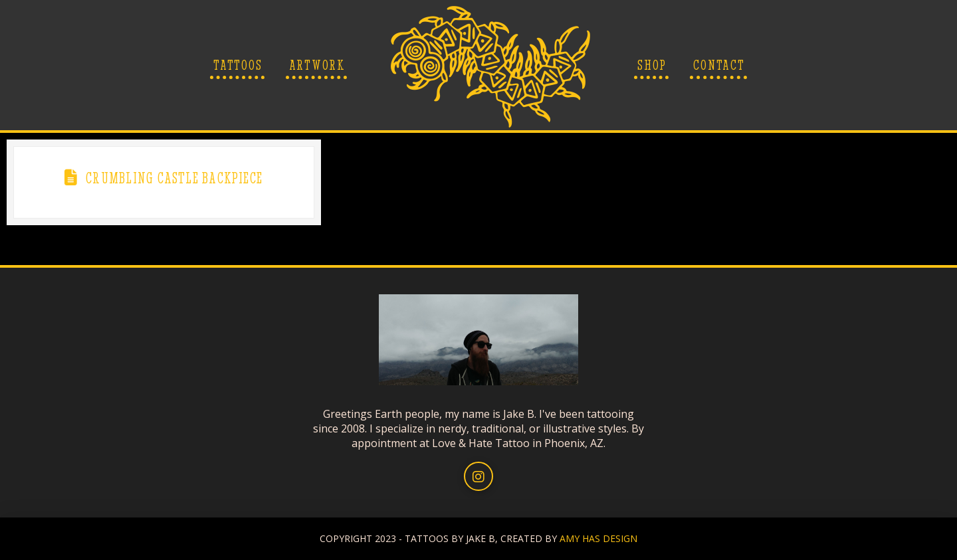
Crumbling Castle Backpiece (174, 178)
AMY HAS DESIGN (598, 538)
